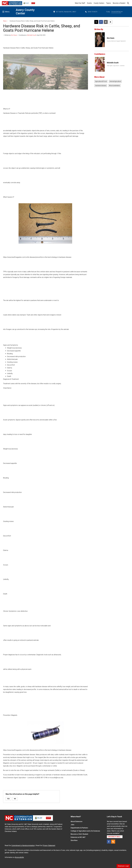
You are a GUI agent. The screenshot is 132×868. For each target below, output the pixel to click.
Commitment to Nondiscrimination (23, 846)
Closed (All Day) (117, 12)
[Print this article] (110, 22)
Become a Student (119, 3)
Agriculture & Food (101, 81)
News (5, 21)
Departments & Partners (79, 828)
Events (89, 3)
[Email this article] (106, 22)
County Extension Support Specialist (116, 41)
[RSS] (113, 842)
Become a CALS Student (79, 834)
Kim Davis (14, 35)
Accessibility (19, 857)
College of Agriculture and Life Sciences (85, 831)
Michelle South (32, 35)
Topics (108, 3)
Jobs (72, 825)
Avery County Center (25, 12)
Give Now (74, 840)
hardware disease (101, 86)
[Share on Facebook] (101, 22)
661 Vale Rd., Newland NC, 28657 (65, 12)
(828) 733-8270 (91, 12)
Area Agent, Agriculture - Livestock (116, 66)
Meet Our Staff (80, 3)
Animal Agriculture (115, 81)
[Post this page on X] (96, 22)
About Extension (77, 821)
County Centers (99, 3)
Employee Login (123, 866)
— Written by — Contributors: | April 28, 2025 (24, 35)
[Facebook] (109, 842)
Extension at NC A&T (78, 837)
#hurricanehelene (114, 86)
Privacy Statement (49, 846)
